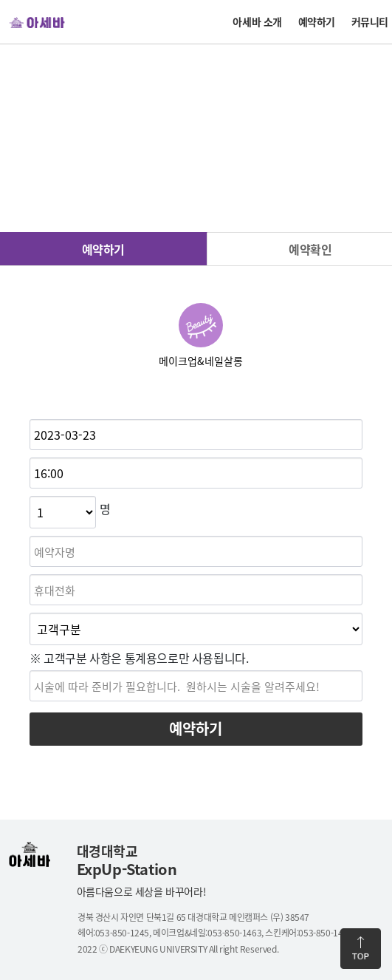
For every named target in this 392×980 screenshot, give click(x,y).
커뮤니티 (370, 21)
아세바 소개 (257, 21)
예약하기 (317, 21)
